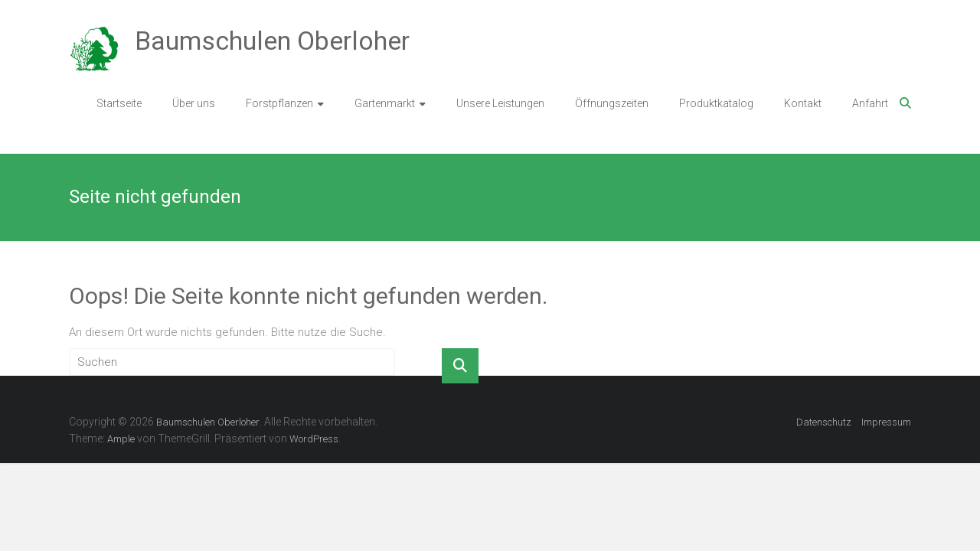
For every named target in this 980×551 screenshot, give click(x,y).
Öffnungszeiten (612, 103)
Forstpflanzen (279, 103)
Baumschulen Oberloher (272, 41)
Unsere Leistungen (500, 103)
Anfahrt (870, 103)
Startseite (119, 103)
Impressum (886, 422)
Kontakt (803, 103)
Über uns (194, 103)
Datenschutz (824, 422)
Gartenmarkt (385, 103)
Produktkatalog (716, 103)
